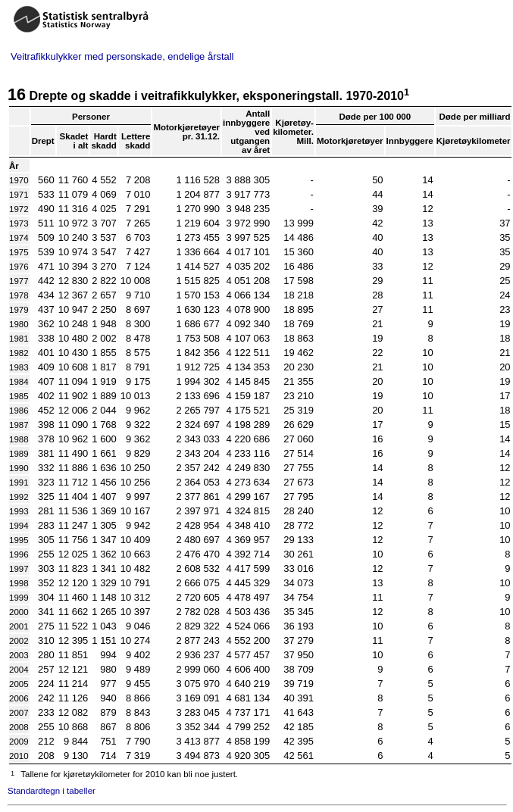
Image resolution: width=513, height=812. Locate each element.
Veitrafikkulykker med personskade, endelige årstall (122, 56)
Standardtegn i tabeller (52, 791)
